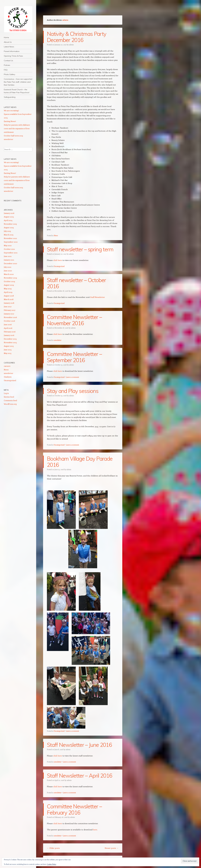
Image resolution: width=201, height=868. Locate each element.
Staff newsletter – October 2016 (76, 283)
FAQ (6, 70)
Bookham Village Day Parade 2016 (80, 462)
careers (7, 366)
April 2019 (8, 292)
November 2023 (10, 224)
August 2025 (9, 217)
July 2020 (8, 267)
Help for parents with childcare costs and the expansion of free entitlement (17, 128)
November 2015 (10, 342)
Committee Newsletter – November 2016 (74, 320)
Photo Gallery (9, 74)
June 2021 (8, 256)
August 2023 (9, 227)
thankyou (8, 377)
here (95, 830)
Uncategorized (59, 266)
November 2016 (10, 317)
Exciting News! (10, 121)
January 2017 (9, 314)
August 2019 (9, 285)
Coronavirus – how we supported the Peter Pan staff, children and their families (18, 82)
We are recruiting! (11, 111)
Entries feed (9, 397)
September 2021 (11, 253)
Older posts (53, 848)
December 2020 (10, 263)
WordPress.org (10, 404)
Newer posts (112, 848)
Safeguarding (10, 97)
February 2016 (10, 332)
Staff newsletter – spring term (80, 249)
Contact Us (8, 61)
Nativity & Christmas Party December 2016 (77, 37)
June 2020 (8, 271)
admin (65, 20)
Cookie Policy (52, 864)
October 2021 (9, 249)
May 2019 (8, 289)
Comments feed (10, 400)
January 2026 (9, 213)
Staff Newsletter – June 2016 (79, 745)
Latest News (9, 47)
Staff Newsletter (98, 297)
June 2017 (8, 307)
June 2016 (8, 324)
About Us (8, 42)
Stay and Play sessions (73, 391)
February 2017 (10, 310)
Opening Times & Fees (13, 56)
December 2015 (10, 339)
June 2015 (8, 350)
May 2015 (8, 353)
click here (58, 260)
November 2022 (10, 238)
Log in (6, 393)
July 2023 (7, 231)
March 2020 (9, 274)
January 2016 (9, 335)
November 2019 (10, 278)
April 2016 (8, 328)
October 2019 (9, 281)
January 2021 (9, 260)
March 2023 (9, 235)
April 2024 (8, 220)
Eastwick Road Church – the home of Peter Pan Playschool (17, 91)
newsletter (58, 340)
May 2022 (8, 245)
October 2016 (9, 321)
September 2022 (11, 242)
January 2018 (9, 303)
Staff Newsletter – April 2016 (80, 776)
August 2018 (9, 296)
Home (6, 37)
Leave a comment (72, 377)
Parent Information (12, 51)
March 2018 (9, 299)
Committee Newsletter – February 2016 (74, 809)
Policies (7, 65)
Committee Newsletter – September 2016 (74, 357)
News (56, 235)
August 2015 (9, 346)
